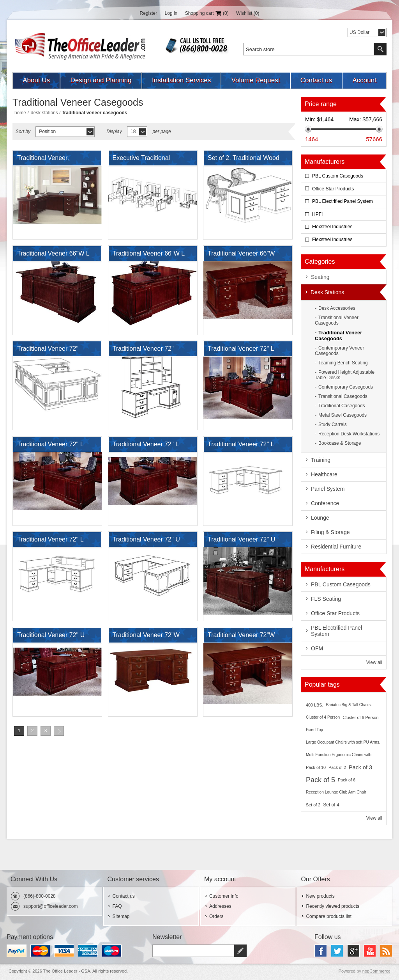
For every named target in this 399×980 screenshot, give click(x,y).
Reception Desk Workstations (349, 434)
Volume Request (256, 80)
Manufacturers (325, 162)
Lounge (320, 518)
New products (320, 896)
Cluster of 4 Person (323, 717)
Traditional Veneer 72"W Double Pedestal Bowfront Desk (149, 637)
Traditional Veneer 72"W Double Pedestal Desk (241, 637)
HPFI (317, 214)
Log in (171, 13)
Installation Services (181, 80)
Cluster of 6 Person (360, 717)
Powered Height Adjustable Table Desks (345, 375)
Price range (321, 104)
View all (374, 662)
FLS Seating (326, 599)
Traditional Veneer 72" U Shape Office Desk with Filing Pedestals (146, 541)
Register (149, 13)
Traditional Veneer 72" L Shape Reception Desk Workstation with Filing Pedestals (50, 541)
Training (321, 460)
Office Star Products (333, 189)
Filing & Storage (330, 532)
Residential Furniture (336, 547)
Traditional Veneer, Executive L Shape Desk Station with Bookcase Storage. (51, 160)
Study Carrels (333, 424)
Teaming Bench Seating (343, 363)
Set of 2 (313, 805)
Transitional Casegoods (343, 396)
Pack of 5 (320, 780)
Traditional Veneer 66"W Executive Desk (241, 256)
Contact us (316, 80)
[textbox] (309, 49)
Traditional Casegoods (342, 406)
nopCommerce (376, 971)
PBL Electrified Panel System (343, 201)
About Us (36, 80)
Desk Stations (44, 113)
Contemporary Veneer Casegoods (339, 351)
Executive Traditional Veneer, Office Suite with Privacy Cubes (147, 160)
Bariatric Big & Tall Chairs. (349, 705)
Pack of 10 (316, 767)
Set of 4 (331, 805)
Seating (320, 277)
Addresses (220, 906)
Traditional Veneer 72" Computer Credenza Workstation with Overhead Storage (150, 351)
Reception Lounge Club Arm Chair (336, 792)
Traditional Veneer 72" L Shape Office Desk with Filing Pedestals (241, 446)
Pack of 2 (337, 767)
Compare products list (329, 916)
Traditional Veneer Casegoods (338, 336)
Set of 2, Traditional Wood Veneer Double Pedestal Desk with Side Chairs (244, 160)
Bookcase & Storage (340, 443)
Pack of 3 (360, 767)
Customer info (224, 896)
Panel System (328, 489)
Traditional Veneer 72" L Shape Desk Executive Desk (56, 446)
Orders (216, 916)
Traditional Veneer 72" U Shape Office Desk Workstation (241, 541)
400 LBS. (314, 705)
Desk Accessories (337, 308)
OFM (317, 648)
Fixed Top (314, 730)
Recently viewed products (333, 906)
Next (59, 731)
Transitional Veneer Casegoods (337, 320)
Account (364, 80)
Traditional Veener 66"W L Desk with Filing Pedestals (54, 256)
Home (20, 113)
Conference (325, 503)
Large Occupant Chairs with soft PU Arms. (343, 742)
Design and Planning (101, 80)
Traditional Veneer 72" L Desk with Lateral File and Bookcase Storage (244, 351)
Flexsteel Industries (332, 227)
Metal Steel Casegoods (343, 415)
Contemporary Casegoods (346, 387)
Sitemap (121, 916)
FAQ (117, 906)
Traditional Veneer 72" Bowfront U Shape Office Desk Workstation (51, 351)
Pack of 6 (347, 780)
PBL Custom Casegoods (338, 176)
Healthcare (324, 474)
